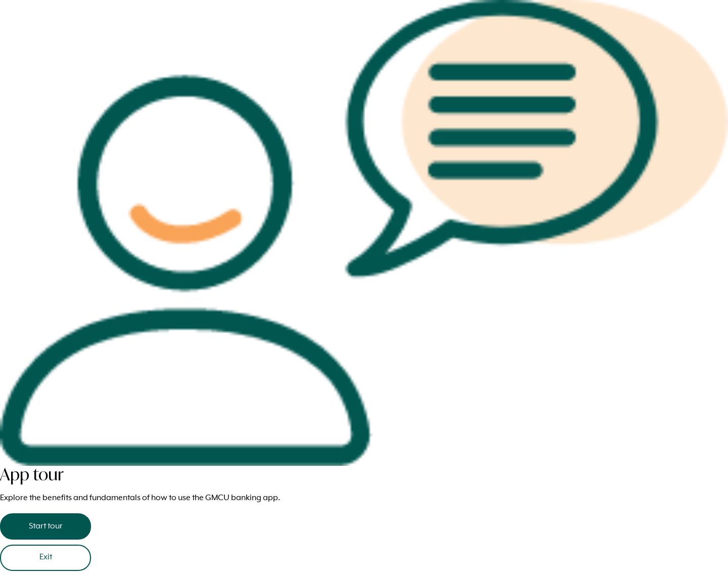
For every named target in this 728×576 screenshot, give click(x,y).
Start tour (46, 526)
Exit (46, 557)
